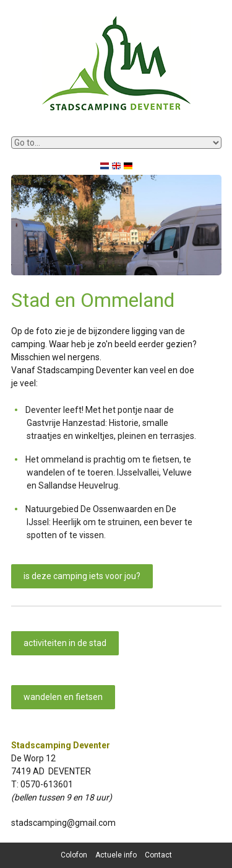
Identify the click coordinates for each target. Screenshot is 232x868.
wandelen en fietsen (63, 697)
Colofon (74, 855)
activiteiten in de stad (65, 643)
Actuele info (116, 855)
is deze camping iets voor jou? (82, 576)
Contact (158, 855)
